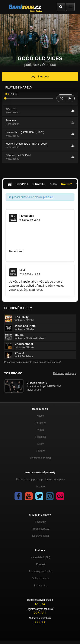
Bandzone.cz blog (40, 458)
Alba (53, 184)
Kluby (41, 444)
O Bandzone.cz (41, 579)
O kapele (39, 184)
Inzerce (40, 487)
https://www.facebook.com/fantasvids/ (34, 255)
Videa (41, 430)
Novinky (22, 184)
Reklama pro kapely (64, 373)
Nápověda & (40, 557)
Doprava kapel (40, 536)
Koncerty (40, 423)
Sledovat (40, 76)
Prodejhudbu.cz (40, 529)
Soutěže (41, 451)
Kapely (41, 416)
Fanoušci (41, 437)
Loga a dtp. (41, 586)
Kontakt (41, 564)
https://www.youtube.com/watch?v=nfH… (36, 247)
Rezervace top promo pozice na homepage (40, 480)
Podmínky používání (41, 571)
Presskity (41, 522)
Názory (67, 184)
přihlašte (48, 197)
